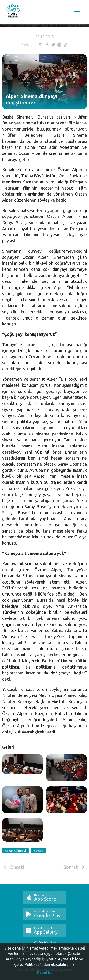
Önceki (13, 867)
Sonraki (75, 867)
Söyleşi (39, 851)
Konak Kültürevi (15, 851)
